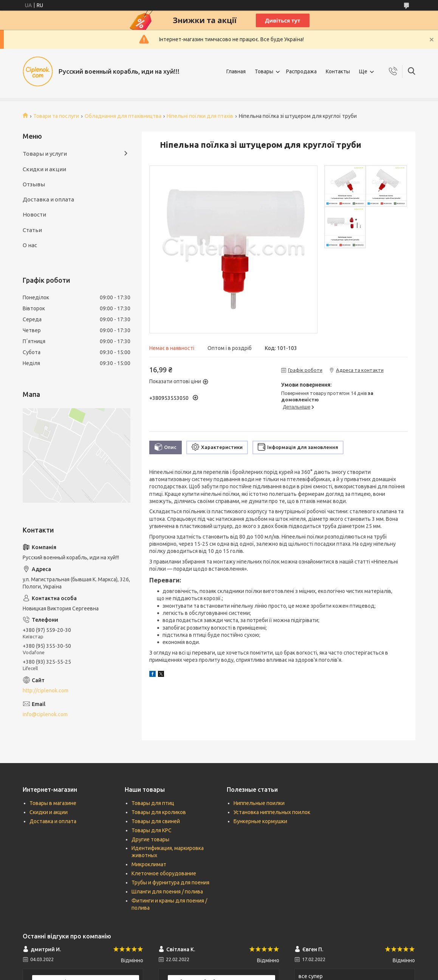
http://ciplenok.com (46, 690)
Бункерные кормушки (260, 821)
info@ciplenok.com (45, 714)
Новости (34, 214)
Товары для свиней (156, 821)
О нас (30, 245)
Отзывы (34, 184)
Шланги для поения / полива (167, 892)
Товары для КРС (152, 830)
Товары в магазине (53, 803)
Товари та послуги (56, 116)
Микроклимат (149, 864)
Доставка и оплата (48, 199)
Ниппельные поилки (259, 803)
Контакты (338, 71)
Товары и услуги (45, 154)
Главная (236, 71)
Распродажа (301, 71)
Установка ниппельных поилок (272, 812)
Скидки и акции (44, 169)
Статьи (32, 230)
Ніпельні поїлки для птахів (200, 116)
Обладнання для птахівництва (123, 116)
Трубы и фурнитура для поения (170, 882)
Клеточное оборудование (164, 873)
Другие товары (150, 839)
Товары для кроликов (159, 812)
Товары (264, 71)
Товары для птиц (153, 803)
